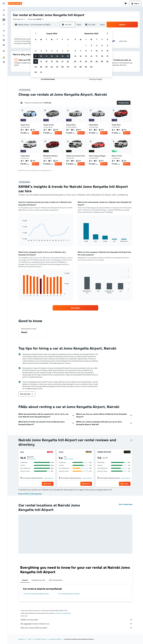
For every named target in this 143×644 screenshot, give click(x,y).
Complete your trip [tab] (38, 580)
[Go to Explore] (4, 31)
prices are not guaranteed (63, 613)
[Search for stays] (4, 15)
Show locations (49, 478)
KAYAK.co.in (22, 639)
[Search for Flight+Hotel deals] (4, 24)
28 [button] (62, 67)
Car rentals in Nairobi (55, 639)
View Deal (35, 133)
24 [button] (41, 67)
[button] (4, 3)
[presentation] (131, 440)
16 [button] (36, 61)
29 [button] (68, 67)
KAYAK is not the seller (77, 620)
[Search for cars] (4, 20)
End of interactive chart (21, 240)
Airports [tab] (25, 580)
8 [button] (68, 51)
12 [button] (52, 56)
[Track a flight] (4, 35)
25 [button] (46, 67)
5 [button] (52, 51)
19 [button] (52, 61)
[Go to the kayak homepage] (15, 3)
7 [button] (62, 51)
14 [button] (63, 56)
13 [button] (57, 56)
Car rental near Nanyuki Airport (69, 594)
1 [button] (68, 45)
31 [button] (41, 72)
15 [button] (68, 56)
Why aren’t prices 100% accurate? (77, 628)
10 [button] (41, 56)
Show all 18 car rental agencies (30, 494)
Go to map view (126, 504)
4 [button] (46, 51)
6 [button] (57, 51)
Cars (30, 639)
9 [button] (36, 56)
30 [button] (36, 72)
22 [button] (68, 61)
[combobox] (19, 19)
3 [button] (41, 51)
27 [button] (57, 67)
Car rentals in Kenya (40, 639)
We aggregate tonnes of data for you (77, 624)
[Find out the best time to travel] (4, 40)
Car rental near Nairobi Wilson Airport (36, 594)
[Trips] (4, 51)
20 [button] (57, 61)
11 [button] (46, 56)
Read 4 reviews (69, 459)
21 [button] (63, 61)
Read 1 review (31, 459)
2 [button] (36, 51)
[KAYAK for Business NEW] (4, 45)
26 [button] (52, 67)
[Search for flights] (4, 10)
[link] (75, 308)
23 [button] (36, 67)
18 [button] (46, 61)
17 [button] (41, 61)
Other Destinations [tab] (56, 580)
